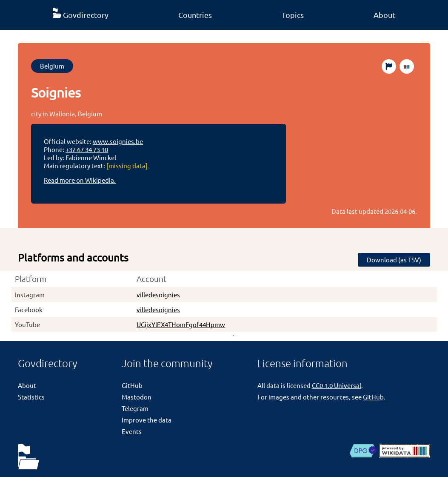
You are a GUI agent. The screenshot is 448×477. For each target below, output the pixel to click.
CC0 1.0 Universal (337, 385)
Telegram (135, 408)
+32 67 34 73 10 (87, 149)
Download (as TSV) (394, 260)
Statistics (31, 397)
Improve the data (147, 420)
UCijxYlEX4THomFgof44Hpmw (181, 324)
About (384, 15)
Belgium (52, 66)
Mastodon (137, 397)
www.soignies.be (118, 141)
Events (132, 431)
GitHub (132, 385)
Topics (293, 15)
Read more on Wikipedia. (80, 180)
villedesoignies (158, 295)
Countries (195, 15)
